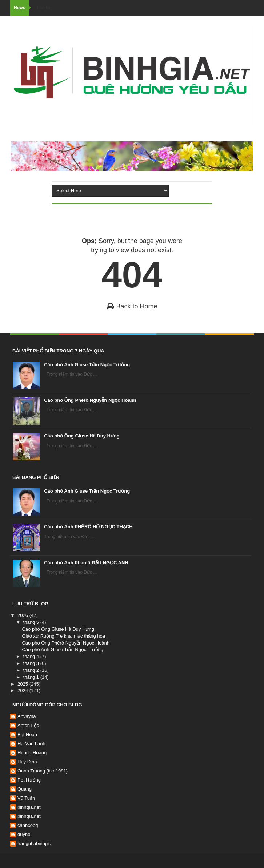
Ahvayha (27, 716)
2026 (23, 615)
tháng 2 (32, 670)
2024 (23, 691)
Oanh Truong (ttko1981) (43, 771)
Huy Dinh (27, 762)
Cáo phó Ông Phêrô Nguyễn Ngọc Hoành (90, 400)
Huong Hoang (32, 753)
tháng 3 (32, 663)
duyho (24, 834)
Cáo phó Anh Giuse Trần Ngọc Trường (87, 365)
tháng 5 (32, 622)
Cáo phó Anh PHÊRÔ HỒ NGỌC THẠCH (88, 527)
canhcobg (28, 825)
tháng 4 (32, 656)
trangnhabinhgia (34, 843)
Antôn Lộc (28, 725)
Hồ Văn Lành (31, 744)
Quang (25, 789)
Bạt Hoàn (27, 734)
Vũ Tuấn (26, 798)
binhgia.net (29, 807)
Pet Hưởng (29, 780)
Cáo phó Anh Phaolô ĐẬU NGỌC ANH (86, 563)
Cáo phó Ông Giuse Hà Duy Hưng (82, 436)
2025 (23, 684)
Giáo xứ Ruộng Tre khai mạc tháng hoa (63, 636)
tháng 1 (32, 677)
